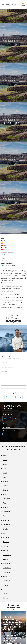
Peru (4, 250)
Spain (5, 494)
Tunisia (5, 460)
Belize (5, 576)
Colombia (5, 243)
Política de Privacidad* (17, 434)
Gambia (5, 598)
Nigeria (5, 529)
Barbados (6, 538)
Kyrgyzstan (6, 512)
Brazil (5, 516)
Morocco (6, 520)
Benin (5, 464)
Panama (5, 247)
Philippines (6, 563)
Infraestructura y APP (9, 266)
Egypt (5, 468)
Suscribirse (13, 438)
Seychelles (6, 581)
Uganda (5, 507)
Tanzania (6, 486)
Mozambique (7, 555)
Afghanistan (7, 551)
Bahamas (6, 542)
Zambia (5, 490)
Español (23, 4)
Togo (4, 503)
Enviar (14, 387)
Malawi (5, 477)
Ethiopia (5, 594)
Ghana (5, 456)
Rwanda (5, 559)
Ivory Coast (6, 525)
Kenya (5, 473)
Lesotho (5, 546)
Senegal (5, 481)
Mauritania (6, 499)
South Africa (7, 568)
